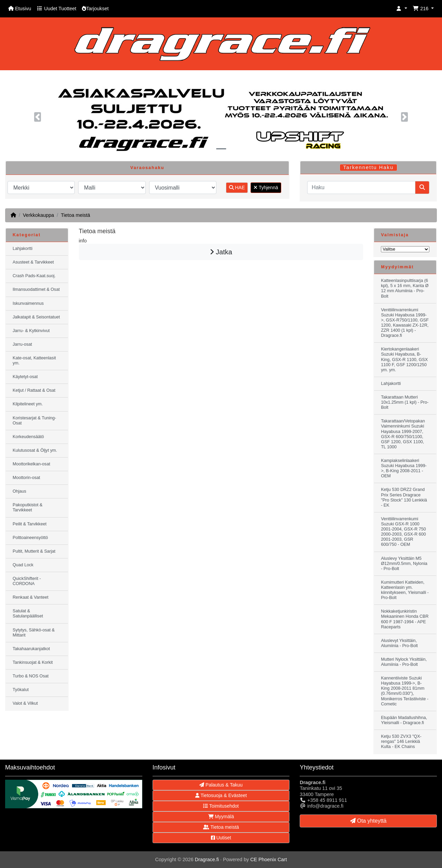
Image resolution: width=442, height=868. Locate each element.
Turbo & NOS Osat (31, 676)
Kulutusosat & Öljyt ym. (35, 450)
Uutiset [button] (221, 838)
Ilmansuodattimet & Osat (36, 289)
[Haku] (361, 188)
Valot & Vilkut (25, 703)
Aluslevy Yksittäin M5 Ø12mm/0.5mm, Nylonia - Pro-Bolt (404, 564)
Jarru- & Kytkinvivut (31, 331)
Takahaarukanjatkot (31, 649)
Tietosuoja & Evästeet (221, 795)
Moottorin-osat (26, 478)
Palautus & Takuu (221, 785)
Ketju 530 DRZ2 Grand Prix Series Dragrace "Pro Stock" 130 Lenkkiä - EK (404, 497)
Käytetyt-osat (25, 377)
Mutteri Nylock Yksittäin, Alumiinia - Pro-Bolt (404, 662)
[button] (402, 9)
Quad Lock (23, 565)
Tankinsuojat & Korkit (33, 662)
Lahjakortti (23, 249)
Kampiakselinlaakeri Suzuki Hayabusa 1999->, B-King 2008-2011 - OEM (404, 468)
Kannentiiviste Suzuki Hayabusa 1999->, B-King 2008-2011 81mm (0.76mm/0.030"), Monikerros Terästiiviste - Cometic (405, 691)
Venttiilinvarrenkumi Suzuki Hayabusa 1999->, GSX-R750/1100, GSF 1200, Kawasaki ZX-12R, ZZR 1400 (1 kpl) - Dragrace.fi (405, 323)
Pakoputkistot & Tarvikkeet (28, 507)
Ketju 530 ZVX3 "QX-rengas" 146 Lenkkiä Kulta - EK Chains (401, 742)
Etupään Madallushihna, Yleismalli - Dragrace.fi (404, 720)
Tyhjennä (266, 188)
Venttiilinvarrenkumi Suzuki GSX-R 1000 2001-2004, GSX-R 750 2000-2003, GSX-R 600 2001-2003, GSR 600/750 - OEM (403, 532)
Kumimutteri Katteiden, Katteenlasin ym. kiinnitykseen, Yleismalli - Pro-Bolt (405, 590)
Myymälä (221, 817)
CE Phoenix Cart (268, 859)
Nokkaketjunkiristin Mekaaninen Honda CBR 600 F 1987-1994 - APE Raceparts (405, 619)
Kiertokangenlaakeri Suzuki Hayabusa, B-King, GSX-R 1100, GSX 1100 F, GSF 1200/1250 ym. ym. (404, 359)
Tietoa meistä (75, 215)
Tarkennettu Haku (368, 167)
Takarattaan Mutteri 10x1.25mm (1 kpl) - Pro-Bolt (405, 402)
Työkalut (21, 690)
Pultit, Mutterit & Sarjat (34, 551)
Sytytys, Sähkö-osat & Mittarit (34, 633)
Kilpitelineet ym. (28, 404)
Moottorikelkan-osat (31, 464)
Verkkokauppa (38, 215)
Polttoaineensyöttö (30, 538)
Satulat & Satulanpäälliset (28, 613)
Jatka (221, 252)
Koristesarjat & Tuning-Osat (34, 421)
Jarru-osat (22, 344)
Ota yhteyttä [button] (368, 821)
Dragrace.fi (207, 859)
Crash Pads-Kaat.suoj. (34, 276)
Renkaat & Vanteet (31, 597)
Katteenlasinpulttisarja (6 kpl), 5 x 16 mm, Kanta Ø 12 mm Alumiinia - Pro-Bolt (405, 288)
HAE (237, 188)
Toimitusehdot (221, 806)
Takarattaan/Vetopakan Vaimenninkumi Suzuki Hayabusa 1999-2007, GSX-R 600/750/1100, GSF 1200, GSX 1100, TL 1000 (403, 434)
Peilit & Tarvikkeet (30, 524)
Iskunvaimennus (28, 303)
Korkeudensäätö (28, 437)
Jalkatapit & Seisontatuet (36, 317)
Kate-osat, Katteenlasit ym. (34, 361)
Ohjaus (19, 491)
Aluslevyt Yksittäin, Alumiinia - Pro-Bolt (399, 643)
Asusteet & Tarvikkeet (33, 262)
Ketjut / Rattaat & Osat (34, 390)
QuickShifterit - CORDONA (27, 581)
